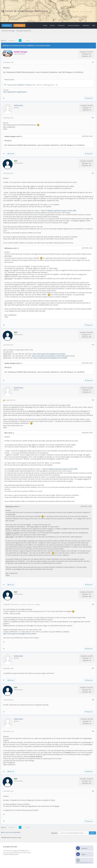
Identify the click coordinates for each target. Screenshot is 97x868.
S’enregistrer (19, 25)
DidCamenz (18, 105)
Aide (94, 25)
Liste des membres (74, 25)
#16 (93, 604)
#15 (93, 400)
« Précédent (11, 40)
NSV (38, 604)
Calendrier (86, 25)
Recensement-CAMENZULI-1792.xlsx (19, 85)
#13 (93, 173)
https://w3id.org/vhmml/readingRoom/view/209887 (51, 358)
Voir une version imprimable (12, 832)
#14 (93, 345)
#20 (93, 791)
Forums (52, 25)
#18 (93, 700)
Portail (45, 25)
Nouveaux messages (8, 31)
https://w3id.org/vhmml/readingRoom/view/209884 (49, 356)
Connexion (7, 25)
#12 (93, 118)
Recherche (61, 25)
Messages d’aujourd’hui (24, 31)
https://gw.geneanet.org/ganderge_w (15, 92)
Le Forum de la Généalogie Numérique (25, 11)
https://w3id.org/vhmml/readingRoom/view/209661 (20, 634)
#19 (93, 731)
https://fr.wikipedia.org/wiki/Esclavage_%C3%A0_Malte (59, 211)
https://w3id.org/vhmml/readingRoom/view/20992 (49, 354)
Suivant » (28, 40)
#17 (93, 668)
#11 (93, 62)
